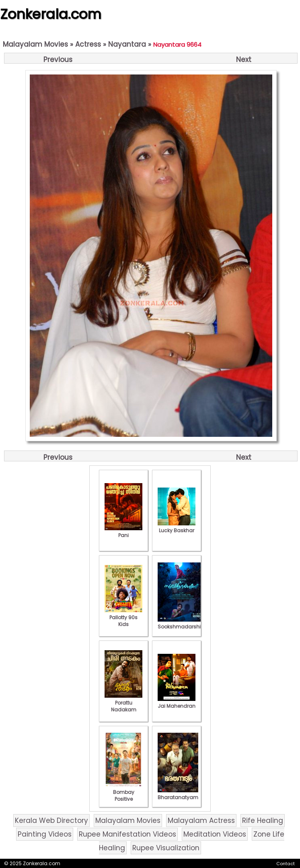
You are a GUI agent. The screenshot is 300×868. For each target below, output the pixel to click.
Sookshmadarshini (181, 623)
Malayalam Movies (35, 44)
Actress (88, 44)
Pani (123, 532)
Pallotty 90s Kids (123, 617)
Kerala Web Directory (51, 820)
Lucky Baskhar (177, 527)
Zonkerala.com (51, 14)
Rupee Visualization (166, 848)
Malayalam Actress (201, 820)
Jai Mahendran (177, 703)
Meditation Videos (215, 834)
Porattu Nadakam (123, 703)
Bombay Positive (123, 792)
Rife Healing (263, 820)
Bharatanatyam (178, 794)
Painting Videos (45, 834)
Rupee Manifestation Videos (127, 834)
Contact (286, 864)
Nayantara (127, 44)
